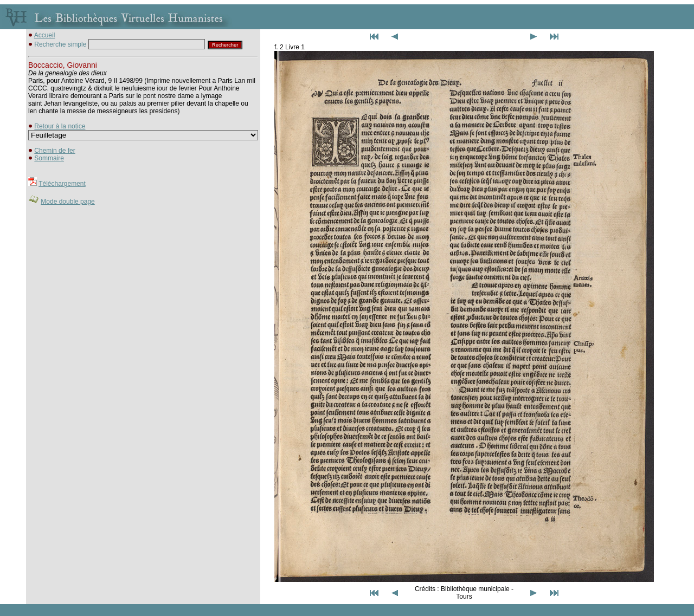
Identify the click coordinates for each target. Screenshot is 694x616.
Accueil (45, 35)
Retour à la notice (60, 126)
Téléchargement (62, 184)
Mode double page (68, 202)
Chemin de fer (54, 151)
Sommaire (49, 158)
